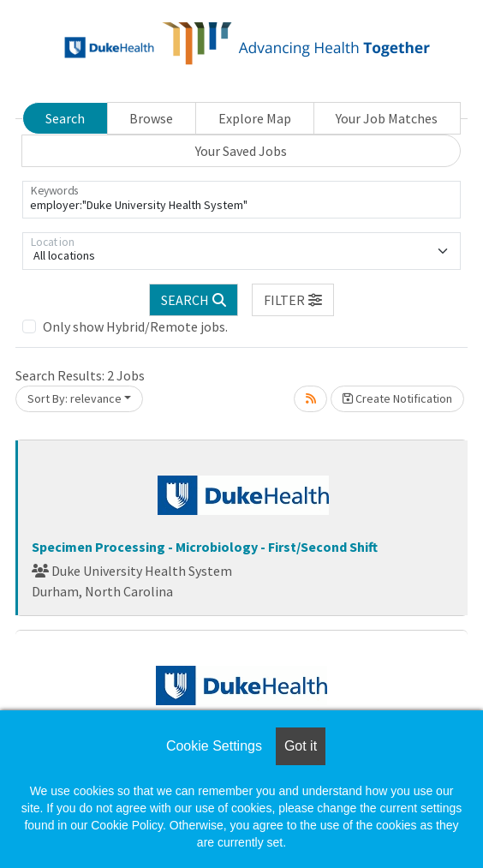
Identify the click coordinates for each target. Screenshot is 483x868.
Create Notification (397, 398)
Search (65, 118)
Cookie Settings (214, 746)
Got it (301, 746)
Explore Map (255, 118)
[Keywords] (241, 200)
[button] (293, 300)
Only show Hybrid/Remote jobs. (135, 326)
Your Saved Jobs (241, 151)
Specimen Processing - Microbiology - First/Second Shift (205, 547)
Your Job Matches (387, 118)
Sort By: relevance (75, 398)
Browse (151, 118)
